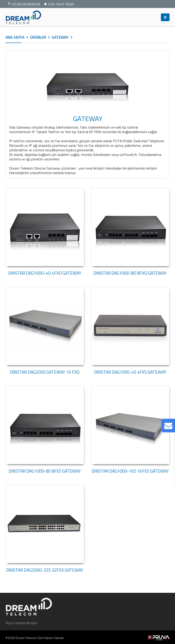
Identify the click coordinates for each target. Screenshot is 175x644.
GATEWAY (60, 37)
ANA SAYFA (15, 37)
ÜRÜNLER (38, 37)
